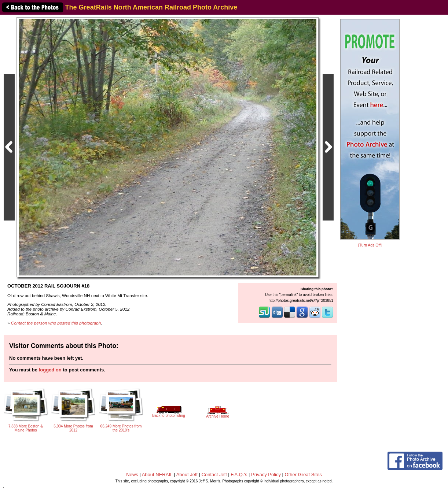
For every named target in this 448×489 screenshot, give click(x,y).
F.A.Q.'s (239, 475)
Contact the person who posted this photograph (56, 323)
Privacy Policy (266, 475)
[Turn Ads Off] (370, 245)
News (132, 475)
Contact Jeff (214, 475)
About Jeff (187, 475)
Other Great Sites (303, 475)
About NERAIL (157, 475)
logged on (50, 370)
